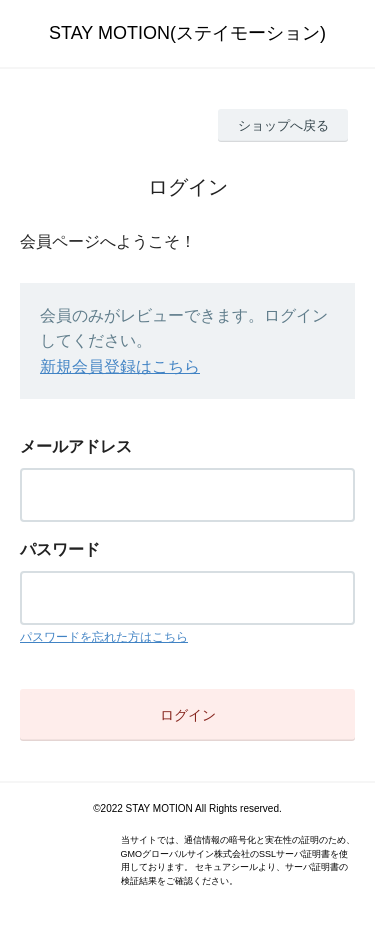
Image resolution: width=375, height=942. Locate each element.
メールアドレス (76, 446)
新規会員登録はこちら (120, 366)
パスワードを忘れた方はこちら (104, 637)
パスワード (60, 549)
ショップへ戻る (283, 125)
